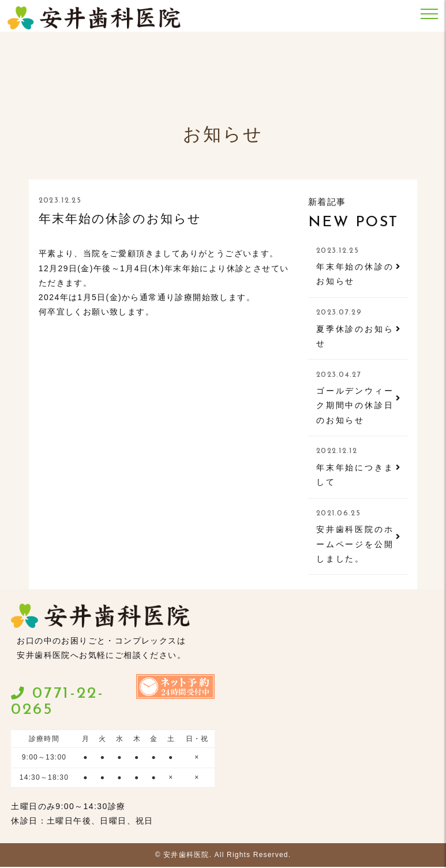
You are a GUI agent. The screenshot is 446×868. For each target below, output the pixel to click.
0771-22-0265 (57, 703)
